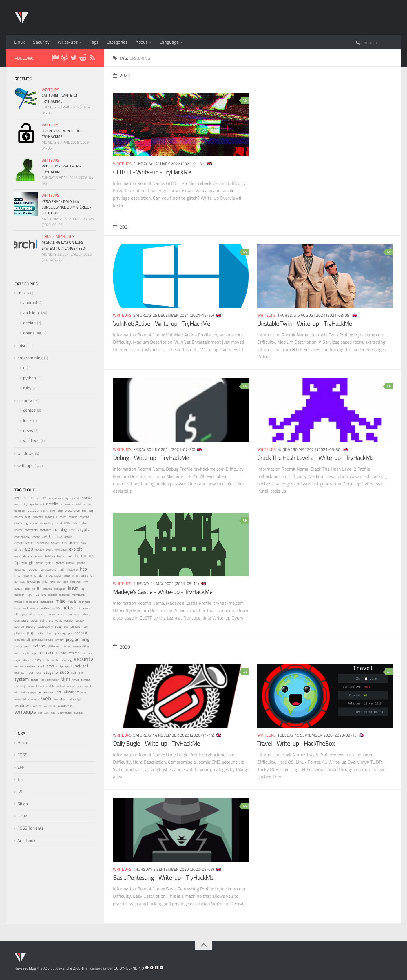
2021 (122, 227)
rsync (18, 660)
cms (67, 523)
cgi (27, 523)
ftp (17, 562)
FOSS (22, 755)
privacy (60, 640)
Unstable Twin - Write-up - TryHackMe (304, 323)
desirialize (43, 543)
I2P (20, 792)
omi (70, 614)
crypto (84, 529)
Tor (20, 779)
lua (37, 595)
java (22, 582)
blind (53, 511)
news (28, 430)
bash (44, 511)
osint (43, 620)
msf (25, 608)
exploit (75, 549)
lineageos (60, 589)
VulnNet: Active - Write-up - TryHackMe (161, 323)
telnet (35, 680)
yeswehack (65, 713)
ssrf (32, 673)
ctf (52, 536)
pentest (76, 626)
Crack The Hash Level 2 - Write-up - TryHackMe (315, 458)
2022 (122, 75)
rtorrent (28, 660)
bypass (50, 517)
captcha (84, 517)
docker (74, 543)
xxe (53, 712)
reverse (74, 653)
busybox (38, 517)
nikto (32, 614)
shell (41, 666)
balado (33, 510)
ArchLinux (26, 840)
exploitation (22, 556)
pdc (66, 627)
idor (41, 575)
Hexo (22, 743)
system (22, 679)
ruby (27, 388)
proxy (18, 646)
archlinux (65, 236)
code (75, 523)
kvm (85, 582)
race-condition (80, 646)
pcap (58, 626)
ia (35, 576)
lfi (39, 588)
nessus (34, 608)
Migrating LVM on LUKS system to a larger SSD (63, 245)
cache (63, 517)
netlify (56, 608)
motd (18, 608)
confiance (45, 530)
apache (34, 504)
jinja (45, 582)
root (84, 653)
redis (63, 653)
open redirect (82, 614)
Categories (117, 42)
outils (59, 621)
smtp (59, 666)
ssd (17, 673)
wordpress (65, 706)
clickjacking (47, 523)
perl (86, 627)
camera (73, 517)
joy (59, 582)
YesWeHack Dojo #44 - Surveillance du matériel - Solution (66, 207)
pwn (27, 646)
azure (87, 504)
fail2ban (50, 556)
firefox (61, 556)
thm (66, 679)
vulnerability (22, 699)
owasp (80, 621)
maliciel (52, 595)
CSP (25, 498)
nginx (24, 614)
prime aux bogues (43, 640)
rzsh (46, 660)
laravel (18, 589)
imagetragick (54, 576)
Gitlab (23, 804)
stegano (51, 672)
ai (78, 498)
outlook (69, 621)
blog (60, 511)
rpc (91, 653)
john (52, 582)
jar (16, 582)
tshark (40, 686)
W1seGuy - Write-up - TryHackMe (61, 169)
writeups (122, 164)
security (25, 401)
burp (28, 517)
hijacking (73, 570)
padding (31, 627)
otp (51, 621)
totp (23, 686)
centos (29, 410)
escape (40, 550)
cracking (60, 530)
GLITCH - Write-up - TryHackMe (152, 172)
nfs (16, 614)
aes (73, 498)
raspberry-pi (29, 653)
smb (50, 666)
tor (16, 686)
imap (67, 576)
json (65, 582)
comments (31, 530)
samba (55, 660)
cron (72, 530)
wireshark (50, 706)
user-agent (85, 686)
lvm (44, 595)
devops (55, 543)
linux (46, 236)
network (72, 608)
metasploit (47, 602)
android (30, 302)
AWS (17, 498)
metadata (32, 602)
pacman (19, 627)
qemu (66, 646)
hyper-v (27, 576)
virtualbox (46, 692)
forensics (85, 555)
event (50, 550)
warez (35, 699)
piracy (49, 633)
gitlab (49, 563)
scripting (66, 660)
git (31, 562)
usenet (71, 686)
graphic (70, 563)
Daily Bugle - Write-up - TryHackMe (156, 743)
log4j (30, 595)
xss (46, 713)
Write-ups (68, 42)
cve (60, 537)
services (30, 666)
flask (70, 556)
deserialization (24, 543)
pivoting (60, 633)
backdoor (20, 511)
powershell (22, 640)
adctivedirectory (59, 498)
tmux (76, 680)
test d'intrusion (50, 680)
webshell (60, 699)
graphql (81, 563)
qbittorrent (54, 646)
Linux (20, 42)
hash (62, 569)
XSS (45, 498)
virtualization (67, 692)
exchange (61, 550)
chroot (34, 523)
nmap (42, 614)
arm (67, 504)
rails (17, 653)
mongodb (85, 602)
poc (70, 633)
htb (83, 569)
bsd (84, 511)
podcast (81, 633)
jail (92, 575)
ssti (39, 672)
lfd (33, 589)
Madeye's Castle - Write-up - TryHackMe (163, 592)
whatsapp (75, 699)
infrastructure (80, 576)
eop (29, 549)
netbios (46, 608)
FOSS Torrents (30, 828)
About (142, 42)
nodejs (52, 614)
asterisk (77, 504)
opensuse (32, 333)
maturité (64, 595)
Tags (94, 42)
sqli (85, 666)
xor (40, 713)
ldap (27, 589)
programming (30, 358)
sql (77, 666)
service (19, 666)
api (42, 504)
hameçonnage (48, 570)
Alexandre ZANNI (70, 968)
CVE (32, 498)
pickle (40, 633)
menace (19, 602)
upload (61, 686)
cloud (59, 523)
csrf (44, 537)
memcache (78, 595)
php (31, 633)
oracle (34, 621)
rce (41, 653)
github (39, 563)
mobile (72, 602)
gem (24, 563)
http (17, 575)
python (30, 378)
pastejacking (45, 626)
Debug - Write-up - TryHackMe (151, 458)
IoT (38, 498)
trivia (31, 686)
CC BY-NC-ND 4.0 (129, 968)
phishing (19, 633)
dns (64, 543)
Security (41, 42)
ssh (24, 672)
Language (169, 42)
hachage (32, 570)
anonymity (21, 504)
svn (81, 673)
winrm (37, 706)
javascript (33, 582)
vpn (84, 692)
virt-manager (29, 692)
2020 (122, 647)
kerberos (75, 582)
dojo (83, 543)
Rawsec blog (25, 968)
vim (17, 692)
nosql (62, 614)
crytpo (36, 537)
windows (31, 441)
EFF (21, 767)
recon (52, 652)
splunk (69, 666)
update (51, 686)
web (46, 698)
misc (22, 346)
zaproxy (79, 713)
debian (29, 323)
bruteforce (72, 510)
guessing (20, 569)
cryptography (22, 537)
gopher (60, 563)
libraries (47, 589)
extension (37, 556)
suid (74, 673)
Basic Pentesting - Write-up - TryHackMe (163, 877)
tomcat (85, 680)
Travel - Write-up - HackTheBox (296, 743)
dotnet (19, 550)
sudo (64, 672)
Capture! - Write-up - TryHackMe (61, 98)
